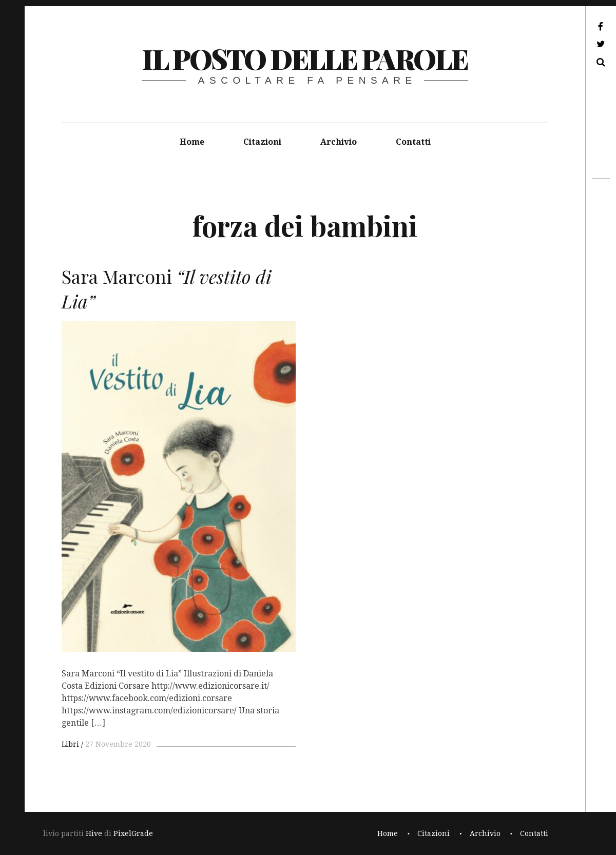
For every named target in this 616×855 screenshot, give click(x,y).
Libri (70, 744)
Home (192, 142)
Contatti (413, 142)
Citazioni (262, 142)
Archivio (339, 142)
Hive (94, 833)
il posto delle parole (305, 59)
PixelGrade (133, 833)
